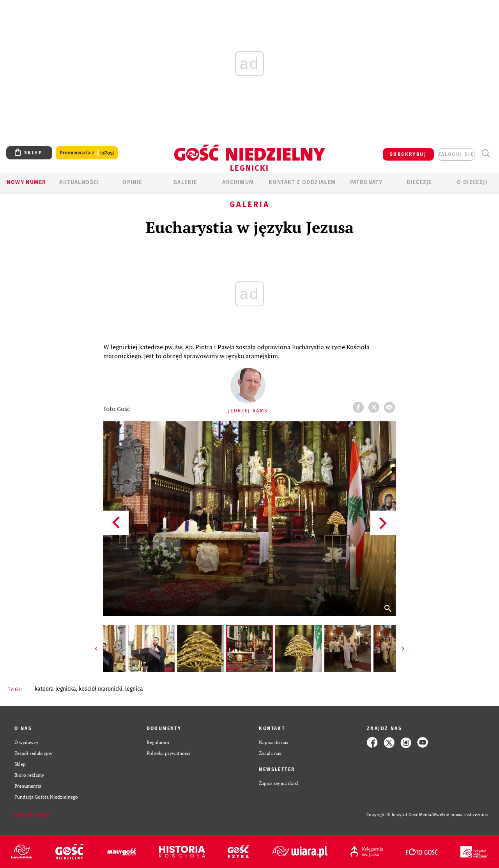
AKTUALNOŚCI (79, 182)
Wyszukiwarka (486, 153)
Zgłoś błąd (32, 815)
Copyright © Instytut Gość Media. (399, 815)
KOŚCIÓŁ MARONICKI (101, 689)
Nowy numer (26, 182)
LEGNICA (134, 689)
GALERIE (185, 182)
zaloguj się (456, 154)
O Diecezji (472, 182)
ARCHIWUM (238, 182)
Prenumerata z (87, 153)
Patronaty (366, 182)
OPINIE (132, 182)
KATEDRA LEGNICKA (55, 689)
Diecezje (419, 182)
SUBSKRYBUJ (408, 154)
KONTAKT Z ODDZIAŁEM (302, 182)
